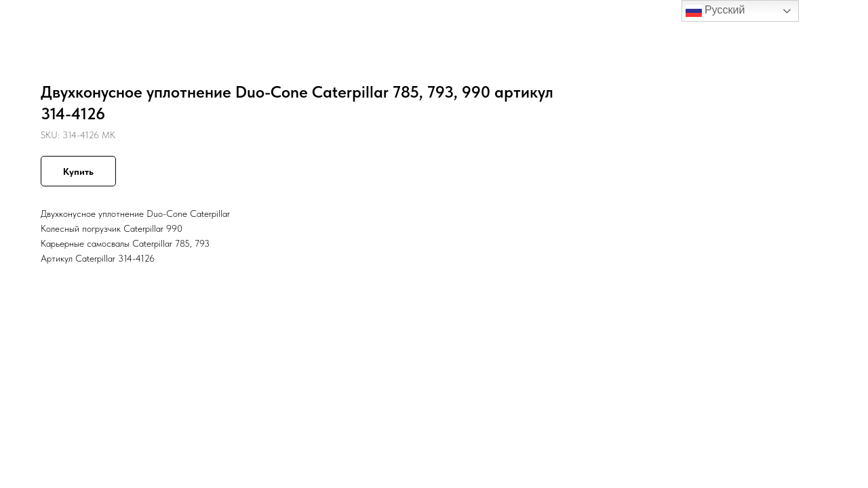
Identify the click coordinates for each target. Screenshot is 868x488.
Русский (715, 11)
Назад (39, 20)
